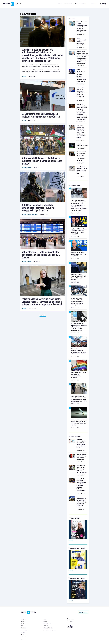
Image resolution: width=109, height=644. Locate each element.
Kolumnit (23, 637)
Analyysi (23, 626)
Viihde (22, 639)
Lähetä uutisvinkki (48, 628)
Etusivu (61, 4)
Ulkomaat (29, 168)
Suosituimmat (68, 4)
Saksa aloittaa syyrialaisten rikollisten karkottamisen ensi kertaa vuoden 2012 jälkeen (41, 255)
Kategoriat (83, 4)
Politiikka (24, 76)
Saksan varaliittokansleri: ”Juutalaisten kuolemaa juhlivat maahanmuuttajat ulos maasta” (42, 161)
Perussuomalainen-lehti (50, 630)
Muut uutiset (35, 215)
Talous (22, 623)
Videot (76, 4)
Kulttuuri (23, 632)
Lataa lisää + (43, 315)
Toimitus (46, 626)
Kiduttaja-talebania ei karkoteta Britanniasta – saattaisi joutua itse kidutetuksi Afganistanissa (39, 208)
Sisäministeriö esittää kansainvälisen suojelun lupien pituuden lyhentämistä (41, 115)
